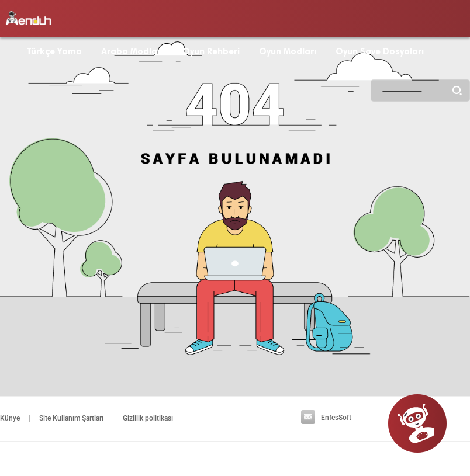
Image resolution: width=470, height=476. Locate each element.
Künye (10, 418)
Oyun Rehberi (211, 51)
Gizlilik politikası (148, 418)
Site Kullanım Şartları (71, 418)
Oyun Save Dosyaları (380, 51)
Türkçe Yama (54, 51)
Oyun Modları (288, 51)
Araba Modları (132, 51)
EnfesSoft (326, 418)
